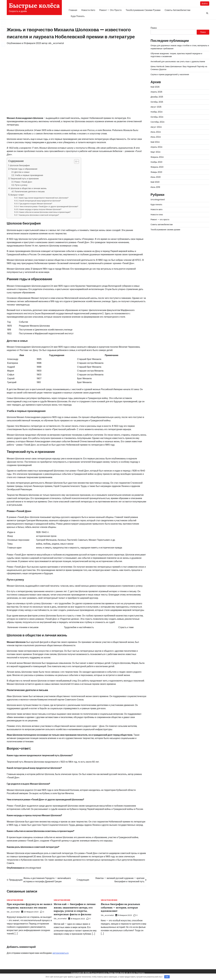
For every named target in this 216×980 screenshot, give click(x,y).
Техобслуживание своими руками (143, 10)
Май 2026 (155, 87)
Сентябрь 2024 (158, 122)
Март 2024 (156, 152)
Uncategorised (33, 868)
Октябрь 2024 (157, 117)
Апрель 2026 (156, 92)
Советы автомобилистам (177, 10)
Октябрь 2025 (157, 102)
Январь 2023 (156, 172)
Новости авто (88, 10)
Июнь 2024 (156, 137)
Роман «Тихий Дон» (23, 182)
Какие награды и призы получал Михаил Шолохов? (40, 210)
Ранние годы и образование (24, 169)
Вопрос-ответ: (17, 195)
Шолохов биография (20, 166)
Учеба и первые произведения (29, 175)
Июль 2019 (155, 187)
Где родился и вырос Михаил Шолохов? (36, 204)
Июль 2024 (156, 132)
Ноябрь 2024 (157, 112)
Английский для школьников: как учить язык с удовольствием (178, 62)
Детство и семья (22, 172)
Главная (73, 10)
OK (167, 977)
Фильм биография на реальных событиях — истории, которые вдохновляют (122, 908)
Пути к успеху (21, 185)
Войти (204, 4)
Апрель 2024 (157, 147)
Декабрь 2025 (157, 97)
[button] (75, 162)
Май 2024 (155, 142)
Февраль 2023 (157, 167)
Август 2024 (156, 127)
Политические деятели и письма (30, 192)
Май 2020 (155, 182)
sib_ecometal (56, 44)
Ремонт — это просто (110, 10)
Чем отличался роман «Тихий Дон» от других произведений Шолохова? (49, 207)
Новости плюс (157, 215)
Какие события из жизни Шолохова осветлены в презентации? (45, 212)
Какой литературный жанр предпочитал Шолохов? (40, 201)
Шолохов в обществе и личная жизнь (29, 188)
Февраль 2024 (157, 157)
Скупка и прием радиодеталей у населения (170, 75)
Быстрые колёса (34, 5)
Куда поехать (78, 16)
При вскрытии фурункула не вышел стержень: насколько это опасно (28, 908)
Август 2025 (156, 107)
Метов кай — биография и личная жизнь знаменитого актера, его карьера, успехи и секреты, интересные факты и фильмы (76, 909)
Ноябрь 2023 (156, 162)
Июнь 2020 (156, 177)
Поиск (154, 28)
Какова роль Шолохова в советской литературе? (39, 215)
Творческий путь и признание (25, 179)
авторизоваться (60, 956)
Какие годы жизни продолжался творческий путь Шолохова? (44, 198)
